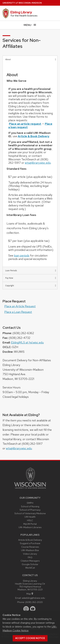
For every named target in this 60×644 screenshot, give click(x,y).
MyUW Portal (30, 524)
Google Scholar (30, 564)
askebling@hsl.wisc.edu (33, 598)
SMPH (30, 503)
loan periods (22, 255)
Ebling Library (21, 12)
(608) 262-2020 (34, 602)
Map (30, 594)
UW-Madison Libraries (30, 527)
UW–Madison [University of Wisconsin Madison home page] (22, 3)
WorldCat (30, 568)
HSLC (30, 520)
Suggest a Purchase (30, 543)
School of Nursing (30, 506)
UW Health (30, 517)
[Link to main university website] (30, 489)
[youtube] (33, 609)
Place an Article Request (20, 306)
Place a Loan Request (18, 312)
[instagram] (26, 609)
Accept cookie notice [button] (30, 638)
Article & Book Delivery (30, 540)
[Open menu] (30, 25)
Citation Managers (30, 561)
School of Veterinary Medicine (30, 513)
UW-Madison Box (30, 550)
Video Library (30, 554)
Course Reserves (30, 547)
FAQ (30, 557)
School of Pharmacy (30, 510)
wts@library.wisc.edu (38, 163)
